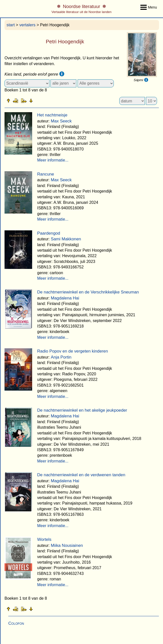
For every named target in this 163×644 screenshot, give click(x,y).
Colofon (16, 623)
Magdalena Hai (65, 298)
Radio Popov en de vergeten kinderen (73, 351)
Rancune (46, 174)
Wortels (44, 539)
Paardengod (49, 233)
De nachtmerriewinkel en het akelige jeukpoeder (82, 410)
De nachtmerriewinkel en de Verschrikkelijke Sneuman (88, 292)
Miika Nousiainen (67, 545)
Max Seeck (61, 121)
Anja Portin (61, 357)
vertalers (27, 25)
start (11, 25)
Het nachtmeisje (52, 115)
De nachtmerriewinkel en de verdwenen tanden (81, 475)
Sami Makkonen (66, 239)
